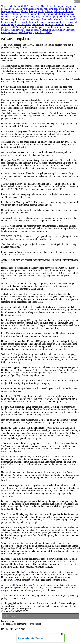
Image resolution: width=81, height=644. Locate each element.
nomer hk (59, 25)
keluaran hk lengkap (11, 17)
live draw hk (71, 19)
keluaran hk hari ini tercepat (61, 14)
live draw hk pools (46, 22)
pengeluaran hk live (29, 27)
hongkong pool (51, 9)
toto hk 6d (39, 32)
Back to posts (7, 621)
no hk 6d (49, 25)
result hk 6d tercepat (65, 30)
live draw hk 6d (8, 22)
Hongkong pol (36, 9)
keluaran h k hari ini (64, 11)
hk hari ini (35, 6)
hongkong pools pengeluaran (15, 11)
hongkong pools (67, 9)
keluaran (49, 11)
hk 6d (27, 6)
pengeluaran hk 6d (10, 27)
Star (13, 616)
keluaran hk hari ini (37, 14)
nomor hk (69, 25)
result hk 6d (49, 30)
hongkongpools (37, 11)
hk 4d (20, 6)
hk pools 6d (13, 9)
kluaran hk (59, 19)
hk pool (69, 6)
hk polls (53, 6)
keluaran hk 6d (20, 14)
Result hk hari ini (9, 32)
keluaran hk (7, 14)
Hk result (24, 9)
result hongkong (26, 32)
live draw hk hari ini (26, 22)
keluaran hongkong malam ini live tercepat (21, 19)
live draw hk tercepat (65, 22)
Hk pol (45, 6)
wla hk (49, 32)
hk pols (61, 6)
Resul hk (29, 30)
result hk (38, 30)
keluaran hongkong (30, 17)
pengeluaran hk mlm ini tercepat (54, 27)
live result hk (38, 25)
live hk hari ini (24, 25)
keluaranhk (48, 19)
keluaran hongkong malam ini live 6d (58, 17)
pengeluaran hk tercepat (12, 30)
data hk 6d (12, 6)
